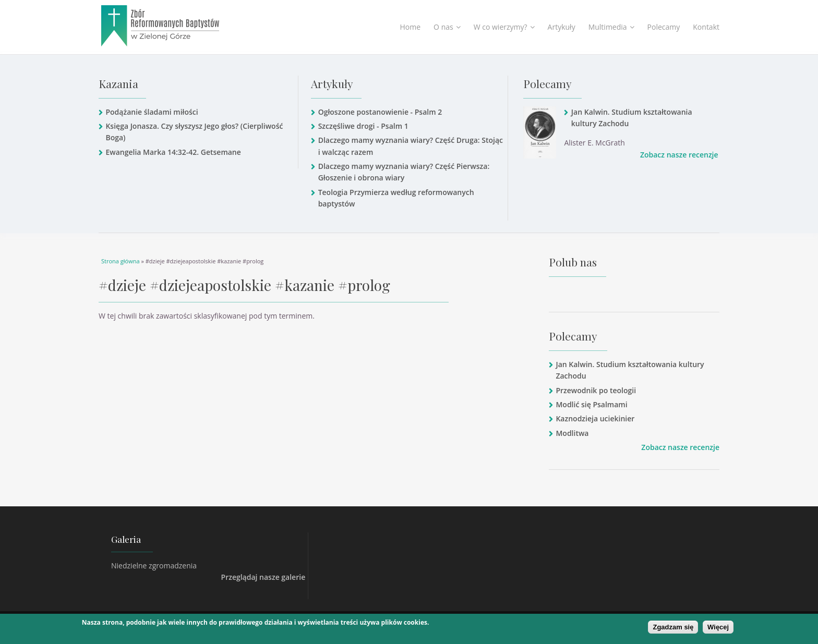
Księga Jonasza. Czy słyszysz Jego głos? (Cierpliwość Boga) (194, 132)
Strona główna (121, 261)
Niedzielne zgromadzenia (154, 566)
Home (411, 27)
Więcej (718, 628)
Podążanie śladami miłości (152, 112)
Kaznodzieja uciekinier (595, 418)
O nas (447, 27)
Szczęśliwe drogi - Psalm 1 (363, 126)
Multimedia (611, 27)
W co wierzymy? (504, 27)
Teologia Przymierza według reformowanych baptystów (396, 198)
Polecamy (664, 27)
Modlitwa (572, 433)
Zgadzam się (673, 628)
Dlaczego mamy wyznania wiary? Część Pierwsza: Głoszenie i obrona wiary (404, 172)
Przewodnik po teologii (596, 390)
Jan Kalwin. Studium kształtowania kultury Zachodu (632, 118)
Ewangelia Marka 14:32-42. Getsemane (173, 152)
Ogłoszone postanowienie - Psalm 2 (380, 112)
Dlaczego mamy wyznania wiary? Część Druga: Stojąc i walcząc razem (411, 146)
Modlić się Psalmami (591, 404)
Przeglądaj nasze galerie (263, 577)
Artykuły (562, 27)
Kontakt (706, 27)
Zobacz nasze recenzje (679, 155)
